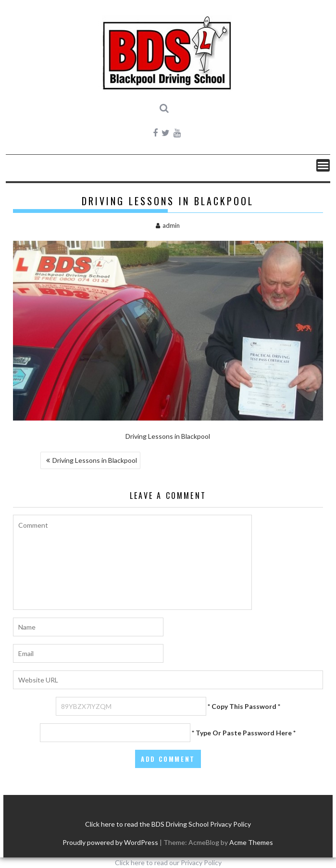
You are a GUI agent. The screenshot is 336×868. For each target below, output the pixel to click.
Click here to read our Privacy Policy (168, 862)
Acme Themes (251, 842)
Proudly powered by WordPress (110, 842)
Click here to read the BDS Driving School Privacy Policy (168, 824)
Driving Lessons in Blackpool (95, 460)
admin (168, 225)
